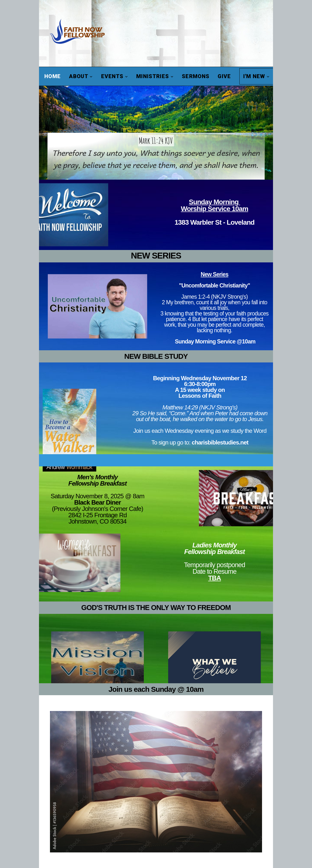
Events (115, 76)
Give (224, 76)
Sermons (196, 76)
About (81, 76)
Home (53, 76)
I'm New (257, 76)
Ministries (155, 76)
